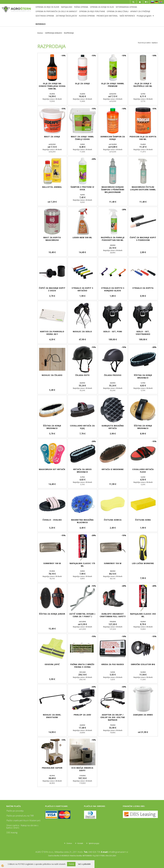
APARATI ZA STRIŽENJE (140, 11)
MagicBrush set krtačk (52, 469)
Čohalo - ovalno (52, 520)
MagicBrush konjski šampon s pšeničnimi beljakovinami (113, 190)
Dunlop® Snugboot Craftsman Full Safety (113, 615)
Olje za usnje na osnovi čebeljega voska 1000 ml (52, 86)
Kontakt (80, 843)
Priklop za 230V (82, 715)
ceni (149, 43)
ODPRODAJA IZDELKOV (53, 33)
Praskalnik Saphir (52, 768)
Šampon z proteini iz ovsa (82, 188)
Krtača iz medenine (113, 469)
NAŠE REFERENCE (127, 16)
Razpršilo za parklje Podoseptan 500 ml (113, 239)
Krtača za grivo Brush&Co (82, 471)
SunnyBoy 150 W (113, 563)
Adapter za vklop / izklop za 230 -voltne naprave (113, 717)
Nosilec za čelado (52, 375)
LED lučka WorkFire (143, 563)
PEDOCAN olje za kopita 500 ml (143, 138)
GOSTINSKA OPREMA (45, 16)
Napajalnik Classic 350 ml (143, 615)
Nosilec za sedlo (82, 331)
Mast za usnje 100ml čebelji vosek (82, 138)
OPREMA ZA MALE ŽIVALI (118, 11)
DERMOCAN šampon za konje (113, 138)
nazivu (155, 43)
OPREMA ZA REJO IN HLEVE (47, 7)
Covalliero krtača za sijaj (82, 427)
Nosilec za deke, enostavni (52, 716)
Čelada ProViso (113, 375)
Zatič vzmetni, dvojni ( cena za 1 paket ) (82, 615)
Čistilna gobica (113, 520)
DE (156, 2)
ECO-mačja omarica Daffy (82, 769)
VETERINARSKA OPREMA (126, 7)
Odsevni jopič (52, 664)
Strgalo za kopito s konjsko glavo (113, 289)
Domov (40, 33)
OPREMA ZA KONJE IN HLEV (102, 7)
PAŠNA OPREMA (81, 7)
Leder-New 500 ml (82, 237)
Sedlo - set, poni (113, 331)
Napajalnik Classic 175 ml (82, 565)
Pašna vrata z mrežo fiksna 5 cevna (82, 666)
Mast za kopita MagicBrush (52, 239)
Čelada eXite (82, 375)
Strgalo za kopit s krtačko (82, 289)
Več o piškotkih (84, 864)
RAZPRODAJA (69, 33)
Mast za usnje (52, 137)
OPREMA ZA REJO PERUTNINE (92, 11)
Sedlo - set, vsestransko (143, 333)
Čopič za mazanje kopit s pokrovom (143, 239)
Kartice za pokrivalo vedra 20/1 (52, 333)
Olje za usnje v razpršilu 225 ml (143, 85)
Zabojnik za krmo (143, 715)
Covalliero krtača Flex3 (143, 471)
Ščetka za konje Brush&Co (143, 376)
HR (161, 2)
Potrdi (71, 864)
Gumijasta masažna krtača (113, 427)
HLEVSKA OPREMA (87, 16)
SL (152, 2)
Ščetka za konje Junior (52, 614)
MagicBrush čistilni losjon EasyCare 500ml (143, 188)
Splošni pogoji (94, 843)
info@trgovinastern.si (118, 852)
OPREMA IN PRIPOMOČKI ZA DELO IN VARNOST (56, 11)
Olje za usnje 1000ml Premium (113, 85)
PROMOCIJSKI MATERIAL (107, 16)
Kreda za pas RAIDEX (113, 664)
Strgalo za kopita (143, 288)
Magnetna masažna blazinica (82, 521)
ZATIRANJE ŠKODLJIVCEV (66, 16)
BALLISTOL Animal (52, 187)
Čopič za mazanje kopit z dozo (52, 289)
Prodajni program (144, 16)
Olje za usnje (82, 83)
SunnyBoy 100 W (52, 563)
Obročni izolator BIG (143, 664)
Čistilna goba (143, 520)
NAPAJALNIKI (67, 7)
